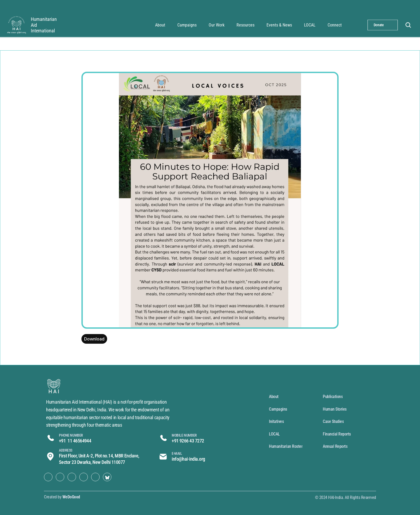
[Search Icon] (408, 25)
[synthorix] (16, 25)
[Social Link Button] (48, 477)
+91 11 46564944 (75, 441)
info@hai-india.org (188, 459)
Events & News (279, 25)
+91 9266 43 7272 (188, 441)
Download (94, 339)
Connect (335, 25)
